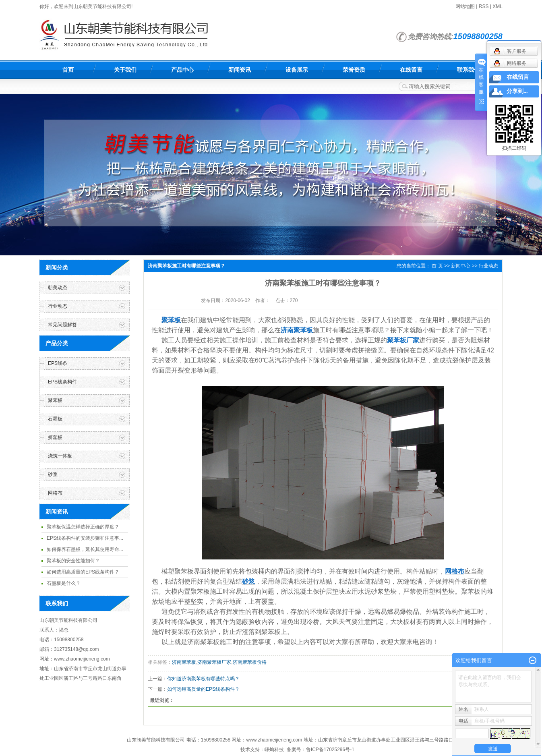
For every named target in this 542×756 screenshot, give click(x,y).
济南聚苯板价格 (250, 662)
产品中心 (182, 70)
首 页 (437, 266)
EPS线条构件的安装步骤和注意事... (85, 538)
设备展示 (297, 70)
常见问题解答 (62, 325)
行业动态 (58, 306)
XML (498, 6)
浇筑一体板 (60, 456)
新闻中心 (461, 266)
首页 (68, 70)
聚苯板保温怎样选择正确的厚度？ (83, 527)
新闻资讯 (240, 70)
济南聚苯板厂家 (214, 662)
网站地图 (465, 6)
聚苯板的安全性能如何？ (73, 561)
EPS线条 (58, 363)
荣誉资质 (354, 70)
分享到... (517, 91)
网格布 (55, 493)
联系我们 (468, 70)
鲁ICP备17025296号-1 (330, 750)
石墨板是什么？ (64, 583)
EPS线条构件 (62, 382)
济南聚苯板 (184, 662)
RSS (484, 6)
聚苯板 (55, 400)
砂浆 (53, 474)
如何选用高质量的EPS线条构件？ (83, 572)
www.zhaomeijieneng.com (274, 740)
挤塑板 (55, 437)
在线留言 (411, 70)
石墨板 (55, 419)
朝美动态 (58, 288)
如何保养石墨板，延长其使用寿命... (85, 549)
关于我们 (125, 70)
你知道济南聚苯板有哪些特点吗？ (203, 679)
